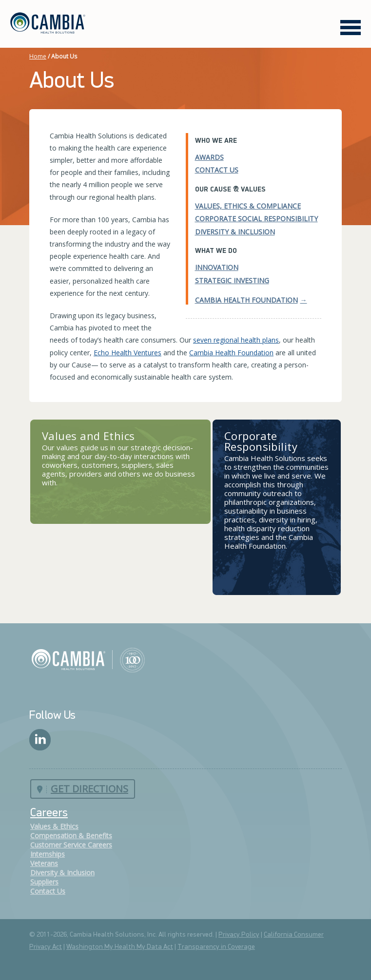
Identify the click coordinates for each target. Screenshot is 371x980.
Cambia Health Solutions (88, 659)
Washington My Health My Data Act (120, 947)
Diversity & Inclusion (235, 232)
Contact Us (217, 170)
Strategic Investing (232, 280)
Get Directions (89, 789)
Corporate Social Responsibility (256, 219)
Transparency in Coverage (216, 947)
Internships (48, 854)
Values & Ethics (54, 826)
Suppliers (44, 882)
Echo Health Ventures (127, 353)
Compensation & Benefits (71, 836)
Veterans (44, 863)
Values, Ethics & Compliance (248, 206)
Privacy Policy (239, 935)
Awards (209, 157)
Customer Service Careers (71, 845)
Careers (49, 813)
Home (38, 56)
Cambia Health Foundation (246, 300)
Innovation (217, 267)
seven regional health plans (236, 340)
